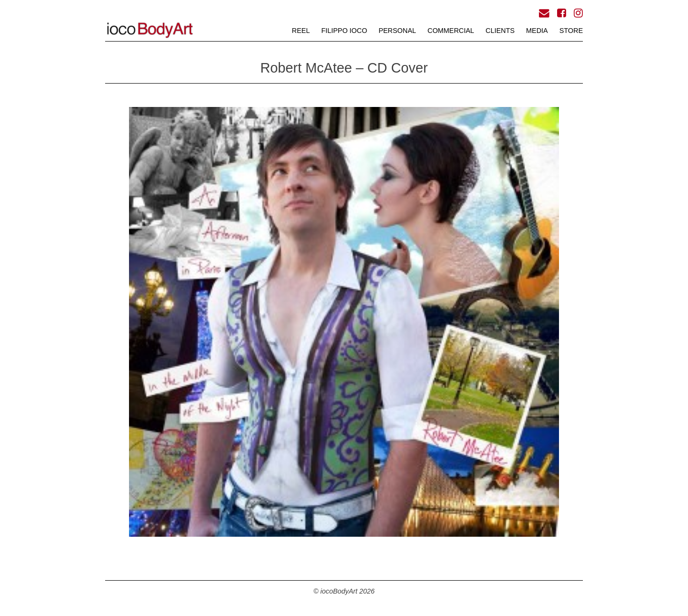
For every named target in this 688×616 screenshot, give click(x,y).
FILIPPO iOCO (344, 31)
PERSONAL (397, 31)
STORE (571, 31)
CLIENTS (500, 31)
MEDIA (537, 31)
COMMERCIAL (451, 31)
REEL (301, 31)
